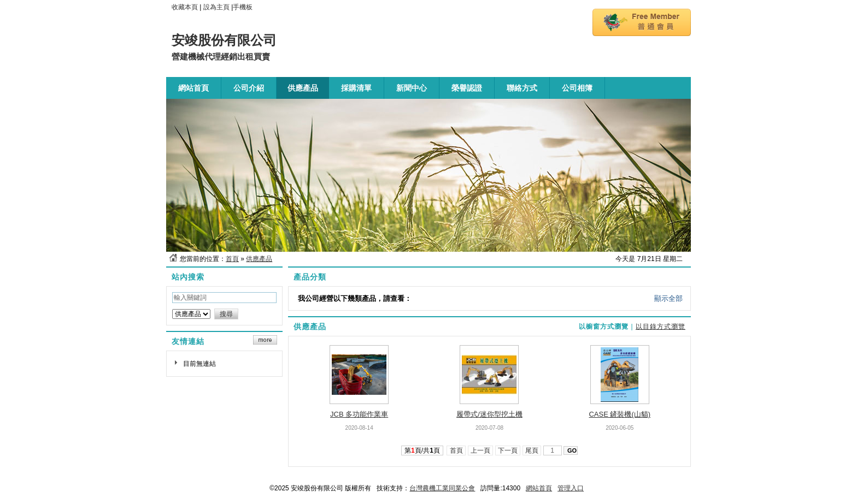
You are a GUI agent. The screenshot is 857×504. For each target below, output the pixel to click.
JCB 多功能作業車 (359, 414)
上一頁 (481, 450)
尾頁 (532, 450)
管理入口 (571, 488)
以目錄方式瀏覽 (661, 327)
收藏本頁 (185, 7)
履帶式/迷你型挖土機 (489, 414)
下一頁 (508, 450)
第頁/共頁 (422, 450)
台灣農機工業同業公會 (442, 488)
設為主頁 (216, 7)
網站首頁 (539, 488)
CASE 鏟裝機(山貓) (620, 414)
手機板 (243, 7)
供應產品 (259, 259)
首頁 (232, 259)
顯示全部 (668, 298)
